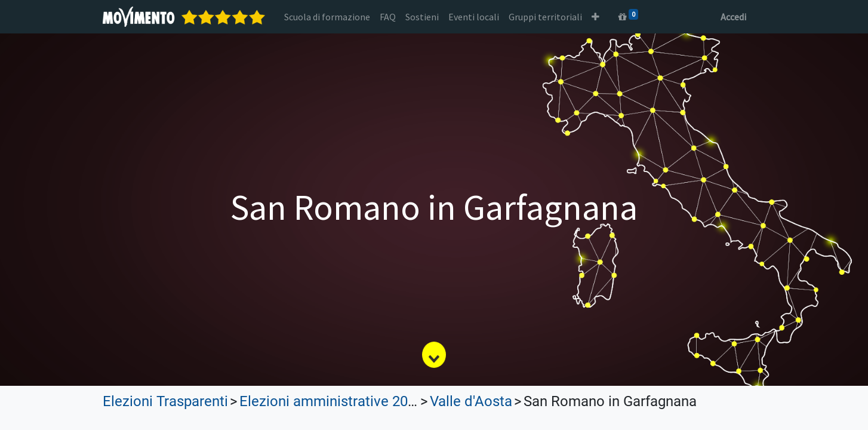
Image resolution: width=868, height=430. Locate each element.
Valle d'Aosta (471, 401)
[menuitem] (327, 17)
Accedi (733, 17)
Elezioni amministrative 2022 (331, 401)
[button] (595, 17)
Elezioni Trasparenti (165, 401)
